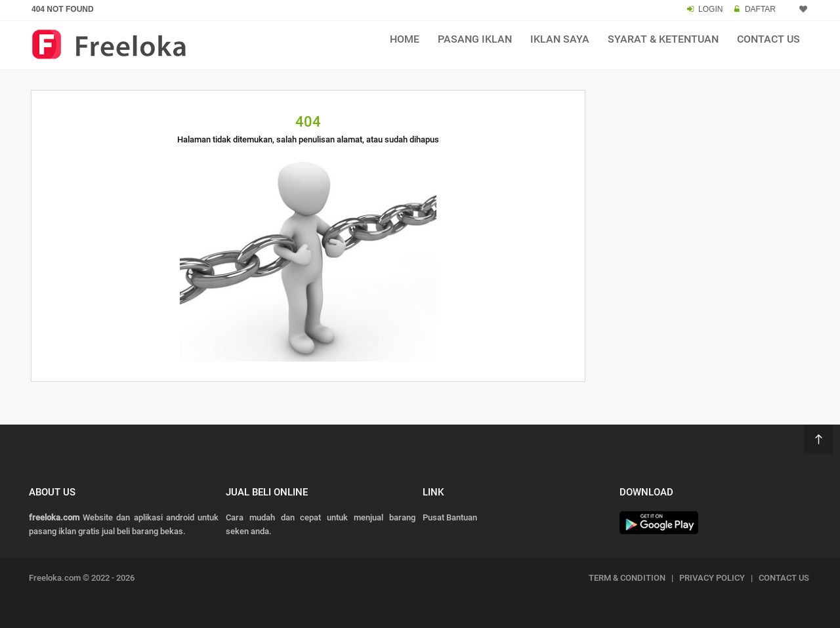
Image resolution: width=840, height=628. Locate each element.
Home (405, 39)
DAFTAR (760, 9)
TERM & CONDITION (627, 578)
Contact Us (768, 39)
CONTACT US (784, 578)
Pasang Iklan (475, 39)
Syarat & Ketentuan (663, 39)
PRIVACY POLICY (712, 578)
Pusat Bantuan (450, 517)
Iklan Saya (560, 39)
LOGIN (710, 9)
